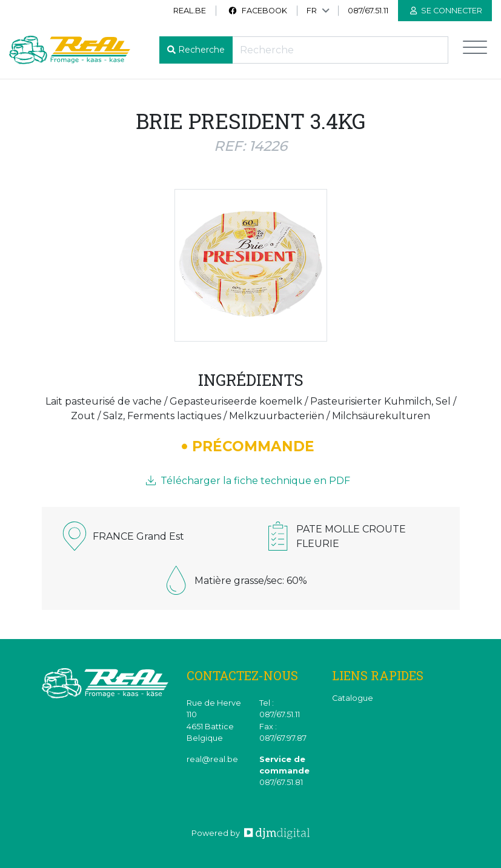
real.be (190, 11)
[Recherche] (340, 50)
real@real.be (212, 759)
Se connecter (446, 11)
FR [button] (312, 11)
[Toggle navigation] (475, 50)
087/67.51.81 (281, 782)
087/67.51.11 (368, 11)
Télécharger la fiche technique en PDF (248, 481)
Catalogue (353, 698)
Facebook (257, 11)
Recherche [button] (201, 50)
